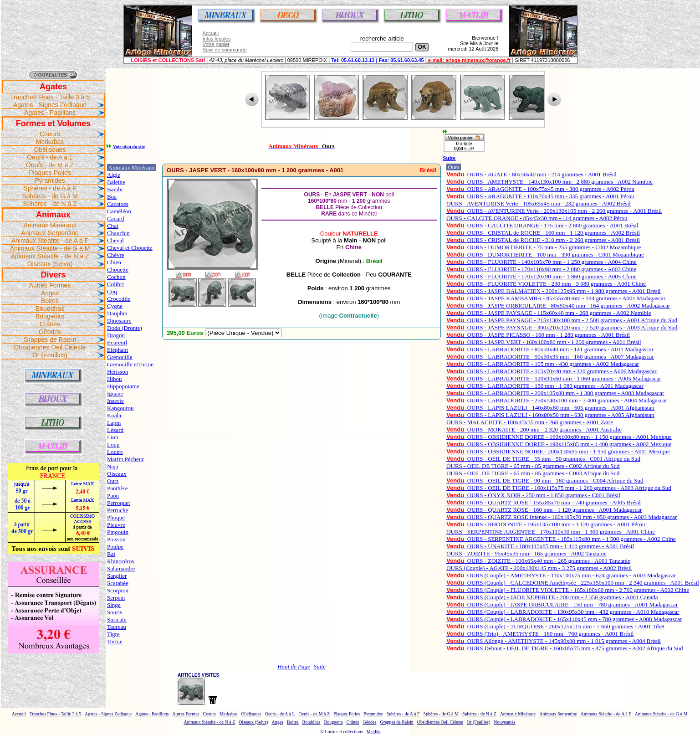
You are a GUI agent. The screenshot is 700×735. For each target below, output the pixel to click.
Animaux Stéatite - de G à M (50, 248)
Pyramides (50, 180)
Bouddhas (50, 308)
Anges (50, 293)
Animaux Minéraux (50, 225)
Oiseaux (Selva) (50, 264)
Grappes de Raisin (50, 339)
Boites (50, 301)
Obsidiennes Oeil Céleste (50, 347)
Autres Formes (50, 285)
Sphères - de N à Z (50, 204)
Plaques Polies (50, 173)
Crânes (50, 324)
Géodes (50, 332)
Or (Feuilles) (50, 355)
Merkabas (50, 142)
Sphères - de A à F (50, 188)
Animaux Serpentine (50, 233)
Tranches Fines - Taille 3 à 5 (50, 97)
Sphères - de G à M (50, 196)
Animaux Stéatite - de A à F (50, 241)
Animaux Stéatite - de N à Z (50, 256)
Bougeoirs (50, 316)
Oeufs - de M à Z (50, 165)
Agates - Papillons (50, 113)
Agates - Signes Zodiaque (50, 105)
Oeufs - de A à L (50, 157)
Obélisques (50, 149)
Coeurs (50, 134)
